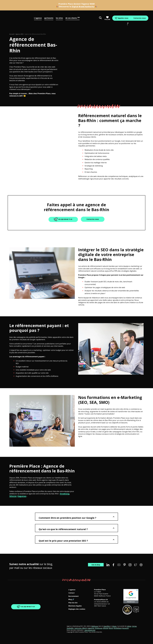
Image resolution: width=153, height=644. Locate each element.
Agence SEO (19, 34)
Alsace (114, 626)
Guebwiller (70, 628)
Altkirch (84, 628)
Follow (107, 18)
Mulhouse (95, 626)
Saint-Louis (78, 628)
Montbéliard (118, 628)
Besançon (125, 628)
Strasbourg (65, 494)
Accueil (12, 34)
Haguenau (22, 496)
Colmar (129, 626)
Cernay (134, 626)
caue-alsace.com (90, 630)
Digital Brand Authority (83, 6)
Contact (71, 593)
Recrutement (74, 596)
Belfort (111, 628)
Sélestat (13, 496)
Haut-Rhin (107, 626)
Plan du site (73, 603)
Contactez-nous (140, 18)
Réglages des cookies (77, 609)
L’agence (72, 590)
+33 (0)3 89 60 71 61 (63, 219)
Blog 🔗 (71, 599)
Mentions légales (75, 606)
